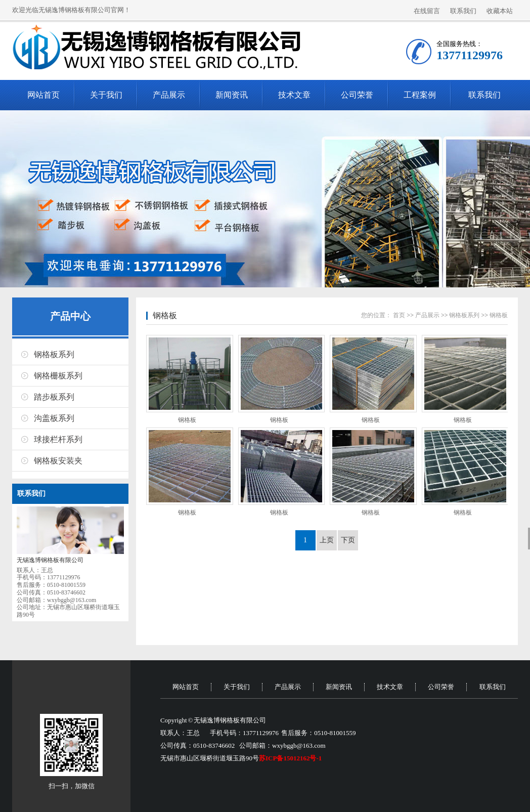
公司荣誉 (357, 95)
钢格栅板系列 (58, 376)
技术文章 (294, 95)
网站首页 (43, 95)
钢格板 (165, 315)
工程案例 (420, 95)
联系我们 (463, 11)
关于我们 (106, 95)
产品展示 (169, 95)
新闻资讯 (232, 95)
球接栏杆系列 (58, 439)
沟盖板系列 (54, 418)
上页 (327, 540)
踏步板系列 (54, 397)
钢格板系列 (54, 354)
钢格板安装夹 (58, 461)
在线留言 (427, 11)
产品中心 (70, 316)
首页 (399, 315)
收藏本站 (500, 11)
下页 (348, 540)
